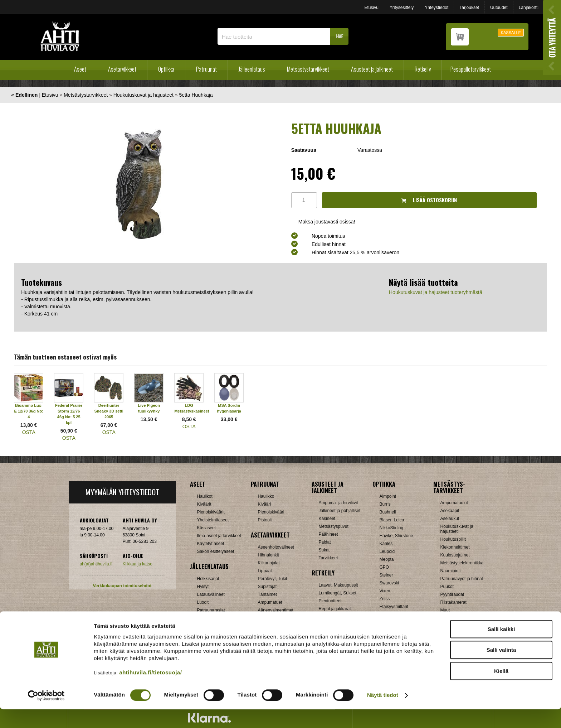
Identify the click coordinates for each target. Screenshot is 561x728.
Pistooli (265, 520)
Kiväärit (204, 504)
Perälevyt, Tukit (273, 579)
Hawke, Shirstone (396, 536)
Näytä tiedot (383, 714)
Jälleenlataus (252, 69)
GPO (384, 567)
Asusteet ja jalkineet (372, 69)
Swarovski (389, 583)
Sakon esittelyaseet (216, 551)
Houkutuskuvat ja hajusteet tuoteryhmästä (436, 292)
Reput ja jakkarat (335, 609)
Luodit (203, 602)
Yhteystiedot (436, 8)
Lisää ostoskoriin (429, 200)
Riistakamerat (453, 602)
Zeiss (385, 599)
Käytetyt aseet (211, 544)
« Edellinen (24, 95)
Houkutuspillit (453, 539)
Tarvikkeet (328, 558)
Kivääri (265, 504)
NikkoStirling (392, 528)
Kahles (386, 544)
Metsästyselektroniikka (462, 563)
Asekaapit (450, 511)
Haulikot (205, 496)
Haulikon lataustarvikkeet (221, 618)
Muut (263, 618)
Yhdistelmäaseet (213, 520)
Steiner (386, 575)
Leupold (387, 551)
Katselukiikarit (393, 614)
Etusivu (371, 8)
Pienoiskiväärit (211, 512)
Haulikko (266, 496)
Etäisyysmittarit (394, 607)
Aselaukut (450, 519)
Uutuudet (499, 8)
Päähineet (328, 534)
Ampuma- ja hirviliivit (338, 503)
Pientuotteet (330, 601)
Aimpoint (388, 496)
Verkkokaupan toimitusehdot (122, 586)
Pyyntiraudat (452, 594)
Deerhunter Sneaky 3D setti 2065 (109, 411)
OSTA (29, 432)
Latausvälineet (211, 594)
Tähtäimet (267, 594)
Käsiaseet (207, 528)
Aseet (80, 69)
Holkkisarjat (208, 579)
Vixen (385, 591)
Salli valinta (501, 669)
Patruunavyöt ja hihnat (462, 579)
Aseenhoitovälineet (276, 547)
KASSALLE (511, 33)
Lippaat (265, 571)
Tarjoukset (469, 8)
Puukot (447, 587)
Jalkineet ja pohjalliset (340, 511)
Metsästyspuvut (334, 526)
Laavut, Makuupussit (338, 585)
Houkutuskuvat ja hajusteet (143, 95)
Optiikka (166, 69)
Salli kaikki (501, 648)
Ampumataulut (454, 503)
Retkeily (423, 69)
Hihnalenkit (269, 555)
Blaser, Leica (392, 520)
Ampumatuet (270, 602)
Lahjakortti (529, 8)
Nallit (202, 626)
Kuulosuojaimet (455, 555)
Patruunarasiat (211, 610)
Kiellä (501, 690)
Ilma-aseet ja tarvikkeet (219, 536)
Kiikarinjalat (269, 563)
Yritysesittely (402, 8)
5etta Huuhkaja (196, 95)
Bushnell (388, 512)
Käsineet (327, 519)
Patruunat (206, 69)
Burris (385, 504)
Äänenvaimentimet (276, 610)
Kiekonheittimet (455, 547)
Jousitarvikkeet (455, 618)
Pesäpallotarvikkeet (471, 69)
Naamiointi (451, 571)
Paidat (325, 542)
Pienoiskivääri (271, 512)
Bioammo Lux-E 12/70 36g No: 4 (29, 411)
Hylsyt (203, 587)
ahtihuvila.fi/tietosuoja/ (150, 691)
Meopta (387, 559)
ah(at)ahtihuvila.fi (96, 564)
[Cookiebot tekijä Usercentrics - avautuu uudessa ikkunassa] (46, 714)
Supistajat (267, 587)
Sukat (324, 550)
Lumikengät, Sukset (338, 593)
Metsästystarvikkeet (308, 69)
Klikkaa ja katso (138, 564)
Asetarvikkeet (122, 69)
